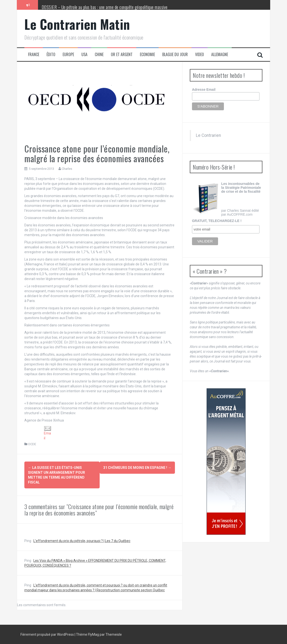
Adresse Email (204, 90)
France (34, 55)
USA (84, 55)
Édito (51, 55)
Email (48, 433)
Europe (68, 55)
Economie (147, 55)
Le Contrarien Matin (77, 24)
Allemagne (220, 55)
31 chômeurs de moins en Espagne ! (137, 468)
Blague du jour (175, 55)
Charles (67, 169)
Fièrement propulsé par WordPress (48, 634)
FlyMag (93, 634)
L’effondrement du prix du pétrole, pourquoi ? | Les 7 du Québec (82, 541)
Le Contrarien (208, 135)
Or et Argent (122, 55)
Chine (99, 55)
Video (200, 55)
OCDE (32, 444)
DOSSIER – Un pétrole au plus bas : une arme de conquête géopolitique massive (105, 7)
